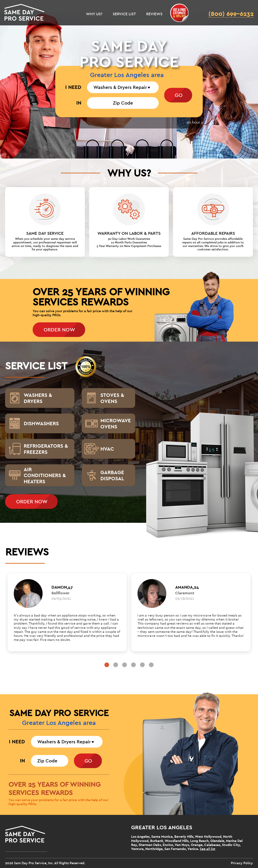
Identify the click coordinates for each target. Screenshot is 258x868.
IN (79, 103)
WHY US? (94, 14)
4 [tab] (133, 665)
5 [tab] (142, 665)
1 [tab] (107, 665)
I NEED (73, 87)
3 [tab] (125, 665)
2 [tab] (116, 665)
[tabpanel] (67, 612)
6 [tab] (151, 665)
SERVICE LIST (124, 14)
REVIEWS (154, 14)
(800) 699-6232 (231, 14)
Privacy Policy (242, 863)
